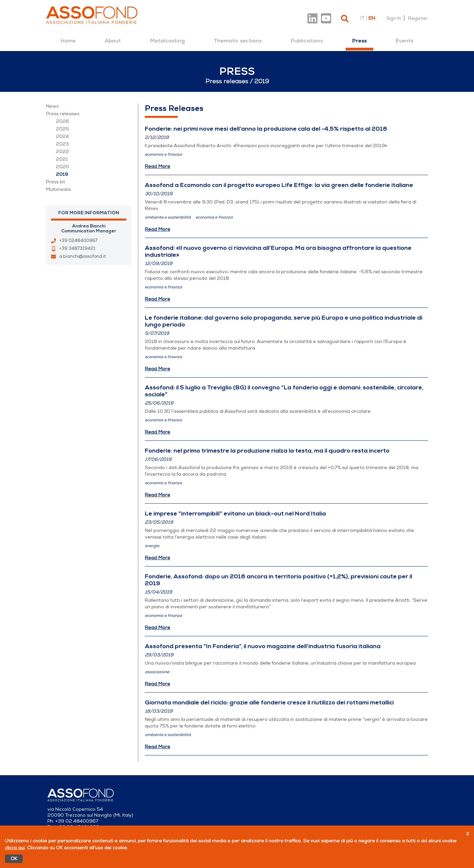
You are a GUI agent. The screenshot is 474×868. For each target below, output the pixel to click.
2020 (63, 167)
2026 (63, 121)
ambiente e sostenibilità (168, 217)
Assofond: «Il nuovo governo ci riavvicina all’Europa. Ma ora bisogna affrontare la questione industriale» (278, 251)
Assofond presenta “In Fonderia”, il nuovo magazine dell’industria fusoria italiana (263, 646)
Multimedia (58, 189)
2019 (62, 174)
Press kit (56, 182)
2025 (63, 129)
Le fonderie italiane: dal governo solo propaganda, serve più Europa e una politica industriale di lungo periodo (284, 321)
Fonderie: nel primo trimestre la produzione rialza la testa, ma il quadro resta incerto (267, 451)
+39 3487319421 (77, 249)
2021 (62, 159)
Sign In (394, 18)
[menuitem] (68, 41)
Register (418, 18)
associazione (157, 672)
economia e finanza (163, 154)
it (362, 18)
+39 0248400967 (78, 241)
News (52, 106)
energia (152, 546)
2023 (62, 144)
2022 (63, 152)
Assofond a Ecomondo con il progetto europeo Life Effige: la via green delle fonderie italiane (279, 185)
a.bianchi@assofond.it (82, 256)
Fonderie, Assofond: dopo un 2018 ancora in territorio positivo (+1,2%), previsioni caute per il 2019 (278, 580)
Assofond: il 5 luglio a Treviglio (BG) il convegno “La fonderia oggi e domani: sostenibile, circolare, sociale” (284, 391)
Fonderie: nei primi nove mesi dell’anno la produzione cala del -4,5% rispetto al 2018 (266, 129)
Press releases (63, 114)
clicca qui (15, 848)
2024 (62, 136)
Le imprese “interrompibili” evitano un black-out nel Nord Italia (235, 513)
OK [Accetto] (15, 859)
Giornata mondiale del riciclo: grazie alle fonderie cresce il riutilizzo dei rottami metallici (269, 702)
